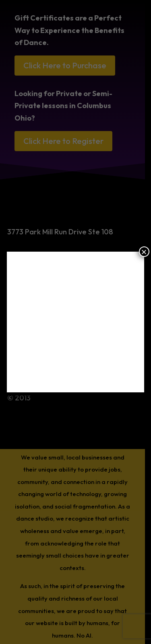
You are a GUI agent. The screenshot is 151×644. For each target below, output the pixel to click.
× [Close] (144, 252)
